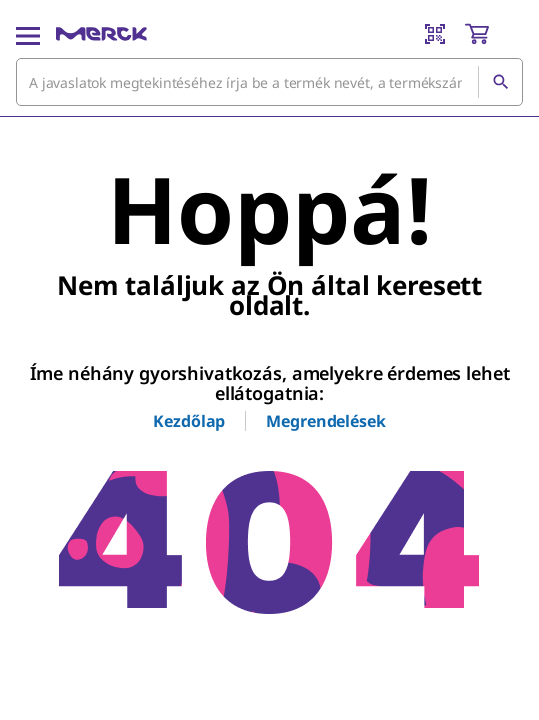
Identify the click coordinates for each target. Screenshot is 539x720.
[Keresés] (500, 82)
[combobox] (269, 82)
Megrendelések (325, 421)
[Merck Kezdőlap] (101, 34)
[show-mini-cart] (493, 34)
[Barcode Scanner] (435, 34)
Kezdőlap (189, 421)
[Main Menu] (28, 34)
